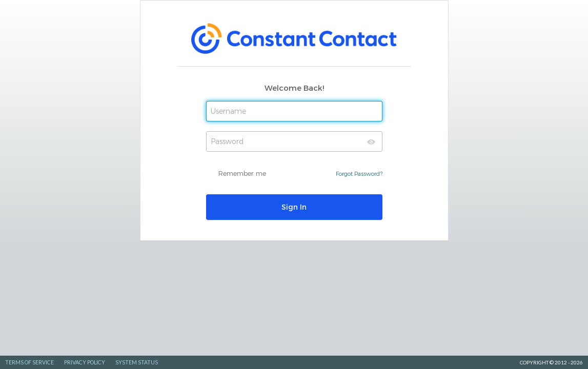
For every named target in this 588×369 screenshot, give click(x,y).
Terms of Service (29, 362)
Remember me (242, 173)
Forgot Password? (359, 173)
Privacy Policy (85, 362)
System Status (137, 362)
